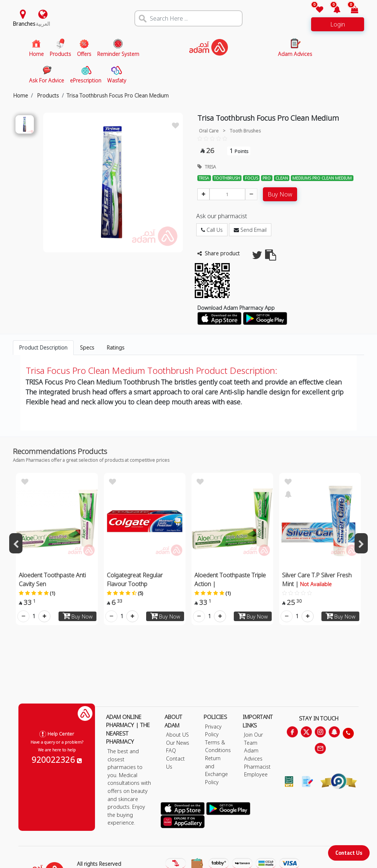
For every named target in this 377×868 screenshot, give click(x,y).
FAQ (171, 750)
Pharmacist (257, 767)
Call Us (212, 230)
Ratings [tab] (116, 348)
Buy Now (280, 194)
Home (21, 95)
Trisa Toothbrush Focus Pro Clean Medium (118, 95)
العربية (43, 24)
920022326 (57, 759)
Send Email (250, 230)
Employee (256, 774)
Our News (178, 743)
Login (338, 24)
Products (47, 95)
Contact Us (349, 853)
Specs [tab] (87, 348)
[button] (333, 10)
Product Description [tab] (43, 348)
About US (177, 735)
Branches (24, 24)
